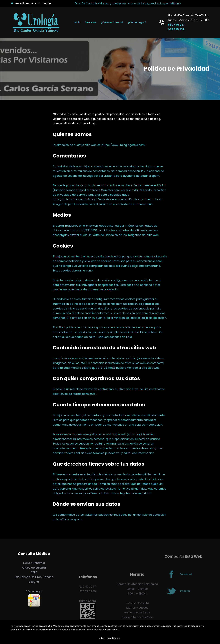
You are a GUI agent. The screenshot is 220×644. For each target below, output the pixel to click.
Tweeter (185, 598)
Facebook (186, 581)
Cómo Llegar (34, 591)
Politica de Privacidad (110, 638)
